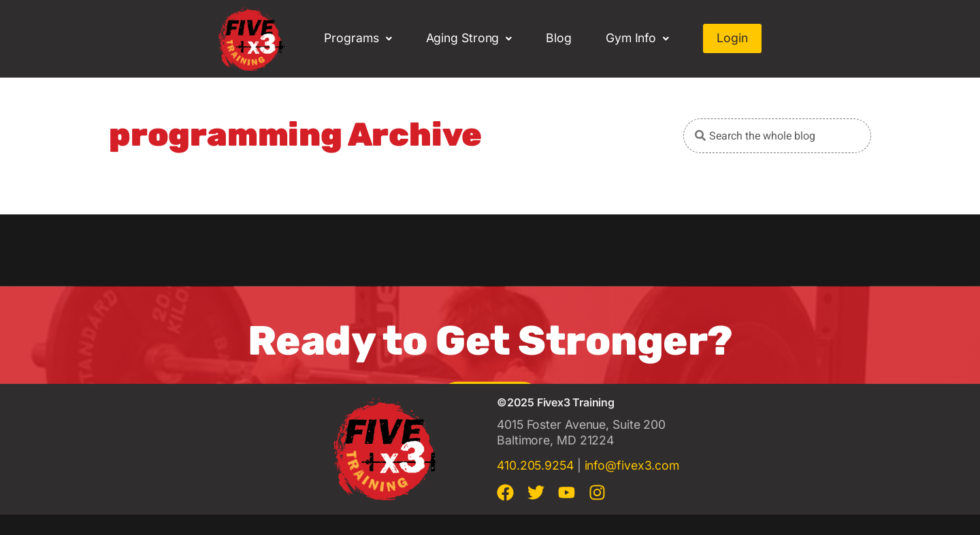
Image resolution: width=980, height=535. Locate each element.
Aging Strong (469, 38)
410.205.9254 (535, 465)
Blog (559, 38)
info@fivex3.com (632, 465)
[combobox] (777, 136)
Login (732, 38)
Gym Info (637, 38)
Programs (358, 38)
